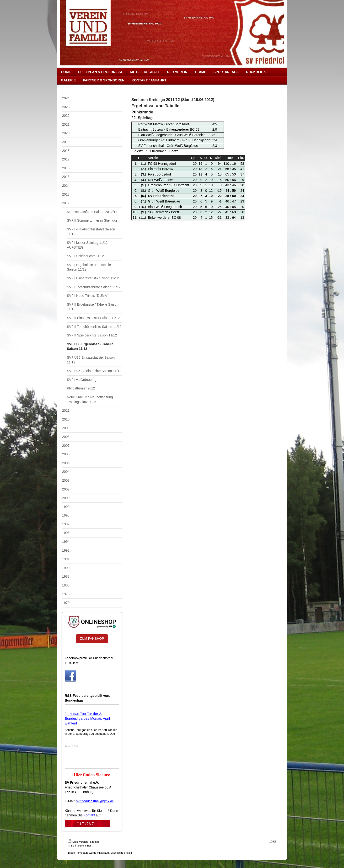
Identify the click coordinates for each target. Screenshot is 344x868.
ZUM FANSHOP (92, 639)
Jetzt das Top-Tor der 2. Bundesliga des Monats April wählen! (87, 718)
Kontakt (89, 815)
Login (273, 841)
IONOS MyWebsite (112, 853)
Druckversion (78, 842)
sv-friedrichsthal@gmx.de (95, 801)
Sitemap (95, 842)
